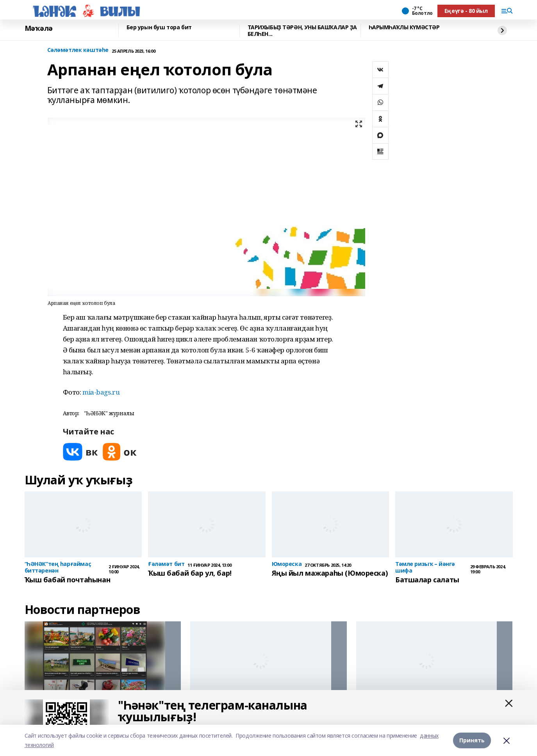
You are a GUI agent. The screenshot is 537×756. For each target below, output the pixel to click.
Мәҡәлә (39, 28)
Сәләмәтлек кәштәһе (78, 50)
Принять (472, 740)
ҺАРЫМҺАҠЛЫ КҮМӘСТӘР (404, 28)
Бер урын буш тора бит (159, 28)
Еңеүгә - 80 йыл (466, 11)
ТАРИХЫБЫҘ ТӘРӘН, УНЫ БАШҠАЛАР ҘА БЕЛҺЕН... (302, 31)
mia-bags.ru (101, 392)
